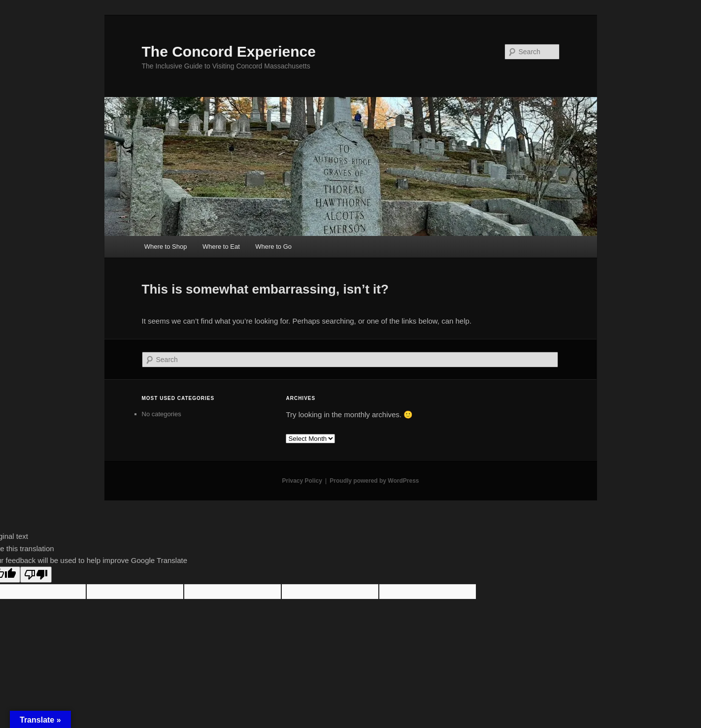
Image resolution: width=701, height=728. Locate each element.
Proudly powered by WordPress (374, 481)
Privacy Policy (302, 481)
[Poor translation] (36, 575)
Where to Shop (166, 247)
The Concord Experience (229, 51)
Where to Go (273, 247)
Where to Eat (221, 247)
